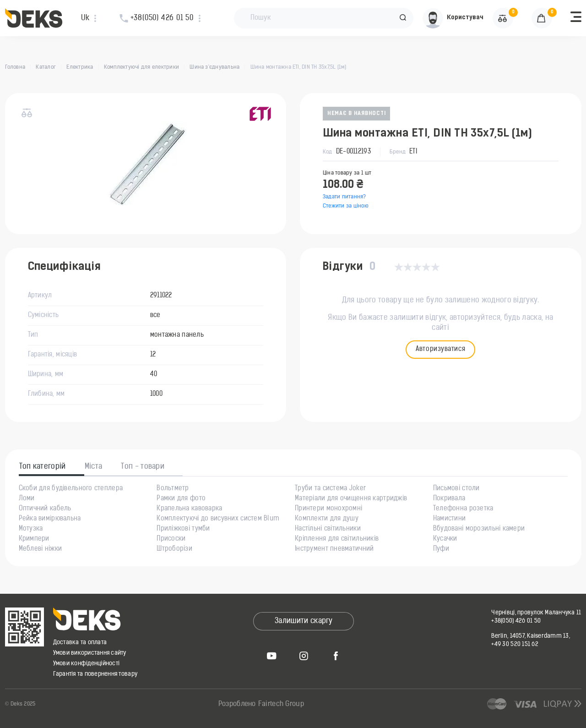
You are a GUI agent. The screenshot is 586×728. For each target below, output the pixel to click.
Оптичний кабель (45, 509)
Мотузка (31, 529)
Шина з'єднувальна (214, 67)
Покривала (449, 499)
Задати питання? (345, 197)
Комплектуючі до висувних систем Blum (218, 519)
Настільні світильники (328, 529)
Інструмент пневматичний (334, 549)
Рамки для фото (181, 499)
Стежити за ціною (346, 206)
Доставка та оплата (80, 643)
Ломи (27, 499)
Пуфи (441, 549)
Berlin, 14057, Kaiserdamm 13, (531, 636)
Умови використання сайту (90, 653)
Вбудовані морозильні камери (479, 529)
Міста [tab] (94, 467)
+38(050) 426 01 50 (516, 621)
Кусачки (445, 539)
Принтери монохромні (328, 509)
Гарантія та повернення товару (95, 674)
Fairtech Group (281, 704)
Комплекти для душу (327, 519)
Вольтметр (173, 489)
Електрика (80, 67)
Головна (15, 67)
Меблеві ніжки (41, 549)
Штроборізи (174, 549)
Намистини (450, 519)
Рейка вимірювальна (50, 519)
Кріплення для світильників (337, 539)
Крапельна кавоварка (189, 509)
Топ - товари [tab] (143, 467)
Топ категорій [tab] (43, 467)
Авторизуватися (440, 349)
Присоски (171, 539)
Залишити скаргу (304, 621)
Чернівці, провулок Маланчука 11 (536, 613)
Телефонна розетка (463, 509)
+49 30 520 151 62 (515, 644)
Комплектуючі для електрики (141, 67)
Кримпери (34, 539)
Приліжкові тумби (183, 529)
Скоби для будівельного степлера (71, 489)
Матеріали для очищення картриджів (351, 499)
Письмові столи (456, 489)
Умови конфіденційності (87, 664)
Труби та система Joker (330, 489)
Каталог (46, 67)
